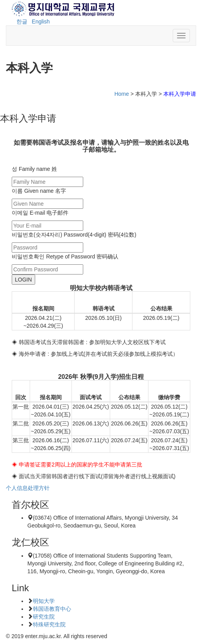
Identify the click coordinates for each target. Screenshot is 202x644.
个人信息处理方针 (28, 488)
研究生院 (44, 617)
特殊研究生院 (49, 624)
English (41, 22)
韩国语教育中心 (52, 609)
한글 (22, 22)
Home (122, 94)
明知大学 (44, 601)
